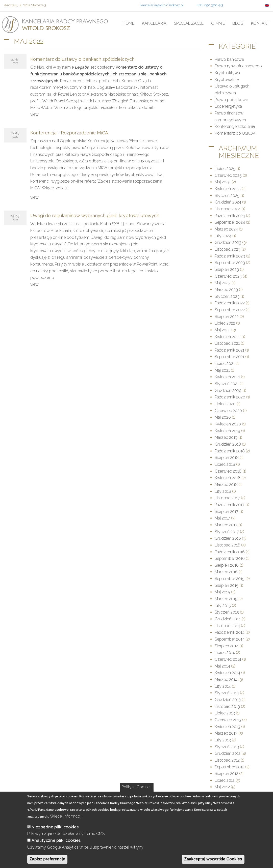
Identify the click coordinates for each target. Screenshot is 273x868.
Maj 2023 (223, 283)
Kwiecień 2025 (228, 189)
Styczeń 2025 (227, 196)
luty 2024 (223, 236)
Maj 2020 (223, 417)
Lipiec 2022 (225, 323)
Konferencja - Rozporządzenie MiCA (69, 133)
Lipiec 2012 (225, 780)
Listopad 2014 (227, 626)
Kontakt (260, 23)
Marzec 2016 (226, 572)
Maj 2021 (222, 370)
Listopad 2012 (227, 760)
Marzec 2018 (226, 485)
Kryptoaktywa (227, 73)
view (34, 114)
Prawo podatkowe (231, 100)
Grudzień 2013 (228, 700)
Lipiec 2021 (225, 364)
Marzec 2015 (226, 599)
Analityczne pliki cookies (56, 840)
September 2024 (230, 222)
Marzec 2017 (226, 525)
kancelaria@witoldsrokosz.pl (162, 5)
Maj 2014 (222, 666)
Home (129, 23)
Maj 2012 (222, 787)
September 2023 (230, 263)
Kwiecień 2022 (228, 337)
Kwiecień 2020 (228, 424)
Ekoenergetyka (228, 106)
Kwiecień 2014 (227, 673)
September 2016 (230, 558)
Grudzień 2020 (228, 390)
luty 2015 (223, 606)
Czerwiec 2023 (228, 276)
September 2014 (230, 639)
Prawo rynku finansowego (238, 66)
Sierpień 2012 (226, 774)
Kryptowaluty (227, 80)
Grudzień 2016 (228, 538)
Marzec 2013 (226, 733)
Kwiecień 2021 (227, 377)
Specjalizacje (189, 23)
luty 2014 (223, 686)
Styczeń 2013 (227, 747)
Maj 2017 (222, 518)
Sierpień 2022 (227, 317)
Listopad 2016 (227, 545)
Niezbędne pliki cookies (55, 827)
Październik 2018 (230, 451)
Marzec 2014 (226, 679)
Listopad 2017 (227, 498)
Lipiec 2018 (225, 464)
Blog (238, 23)
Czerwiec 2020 (228, 411)
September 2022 (230, 310)
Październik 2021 (229, 350)
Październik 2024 (230, 216)
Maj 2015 (222, 592)
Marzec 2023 (226, 290)
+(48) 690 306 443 (210, 5)
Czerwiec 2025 (228, 175)
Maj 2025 (223, 182)
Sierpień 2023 (227, 269)
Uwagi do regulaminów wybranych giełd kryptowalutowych (95, 215)
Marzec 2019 (226, 437)
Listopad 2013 (227, 706)
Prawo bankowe (229, 59)
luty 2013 (223, 740)
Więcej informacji (66, 816)
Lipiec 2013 (225, 713)
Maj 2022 (222, 330)
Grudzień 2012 (228, 753)
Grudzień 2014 (228, 619)
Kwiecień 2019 (227, 431)
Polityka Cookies (136, 787)
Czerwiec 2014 (228, 659)
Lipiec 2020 (225, 404)
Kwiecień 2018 (228, 478)
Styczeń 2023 (227, 296)
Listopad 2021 (227, 343)
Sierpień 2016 (227, 565)
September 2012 (229, 767)
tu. (67, 188)
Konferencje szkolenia (235, 126)
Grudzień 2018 (228, 444)
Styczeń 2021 (227, 384)
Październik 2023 (230, 256)
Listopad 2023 (228, 249)
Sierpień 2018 (227, 458)
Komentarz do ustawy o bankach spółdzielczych (82, 59)
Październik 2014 (230, 632)
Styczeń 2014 (227, 693)
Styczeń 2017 (227, 532)
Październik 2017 (230, 505)
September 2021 (229, 357)
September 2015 (230, 579)
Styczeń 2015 (227, 612)
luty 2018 (223, 491)
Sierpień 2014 (227, 646)
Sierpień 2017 (227, 512)
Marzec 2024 (226, 229)
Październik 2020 (230, 397)
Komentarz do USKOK (235, 133)
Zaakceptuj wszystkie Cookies (213, 859)
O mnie (218, 23)
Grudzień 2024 (228, 202)
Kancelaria (154, 23)
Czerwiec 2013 (228, 720)
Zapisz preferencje (47, 859)
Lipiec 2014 (225, 653)
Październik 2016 (230, 552)
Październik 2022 (230, 303)
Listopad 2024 (228, 209)
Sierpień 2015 (227, 585)
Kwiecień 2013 (227, 727)
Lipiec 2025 (225, 169)
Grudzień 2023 (228, 242)
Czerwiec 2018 (228, 471)
